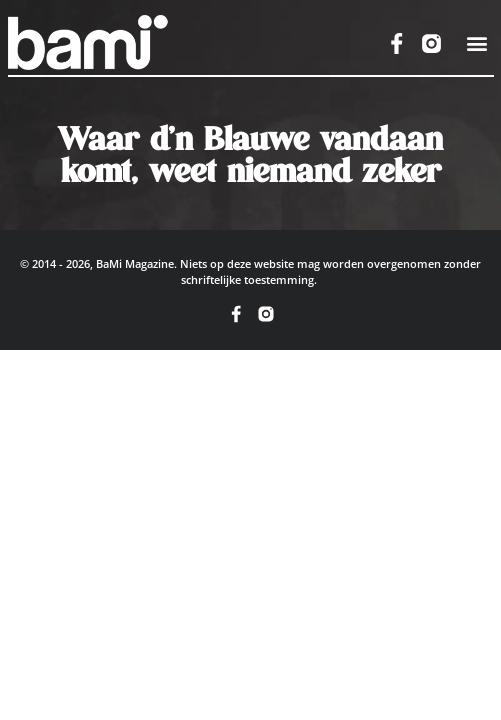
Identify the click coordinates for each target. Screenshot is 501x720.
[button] (476, 43)
